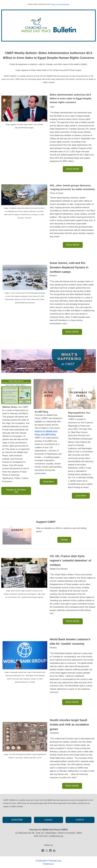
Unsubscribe (41, 860)
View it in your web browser (60, 4)
